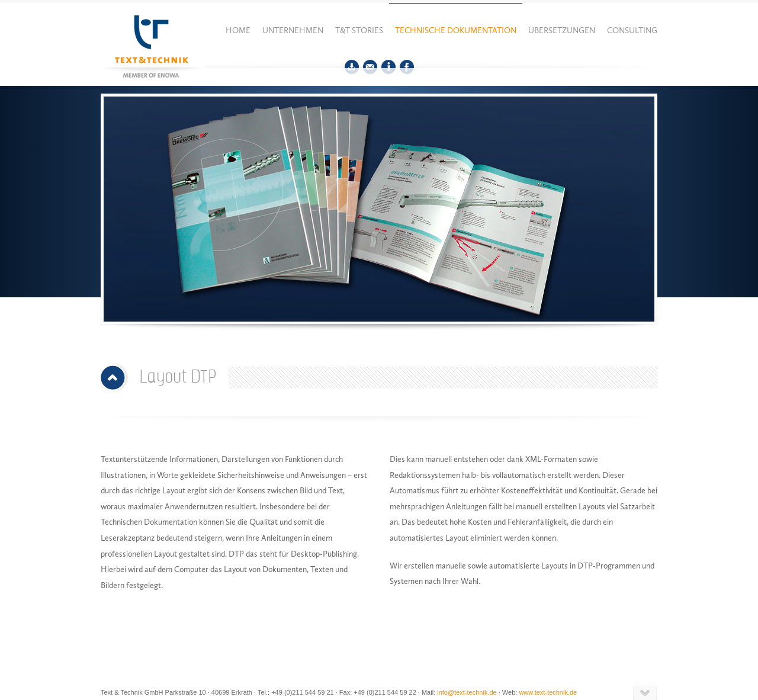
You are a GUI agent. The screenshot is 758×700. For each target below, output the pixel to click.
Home (238, 31)
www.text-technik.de (548, 692)
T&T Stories (359, 31)
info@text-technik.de (467, 692)
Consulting (632, 31)
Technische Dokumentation (456, 31)
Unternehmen (293, 31)
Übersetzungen (562, 31)
